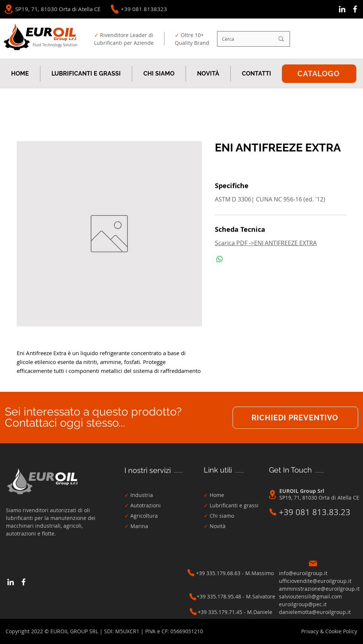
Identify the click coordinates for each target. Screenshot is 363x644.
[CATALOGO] (319, 74)
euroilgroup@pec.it (303, 604)
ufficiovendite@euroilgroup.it (315, 581)
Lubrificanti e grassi (234, 505)
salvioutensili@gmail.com (310, 596)
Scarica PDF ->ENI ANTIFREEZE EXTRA (266, 243)
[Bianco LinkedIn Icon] (342, 9)
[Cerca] (242, 39)
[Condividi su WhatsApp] (220, 259)
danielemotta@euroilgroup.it (315, 612)
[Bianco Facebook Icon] (355, 9)
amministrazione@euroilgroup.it (319, 589)
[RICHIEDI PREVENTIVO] (295, 418)
